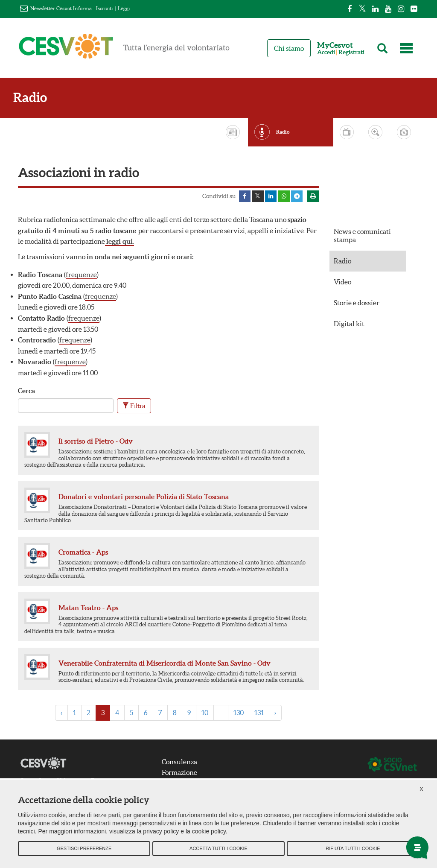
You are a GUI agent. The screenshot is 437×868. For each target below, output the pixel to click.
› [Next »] (275, 713)
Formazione (182, 774)
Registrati (351, 52)
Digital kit (349, 325)
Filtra (134, 407)
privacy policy (161, 834)
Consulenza (182, 763)
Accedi (326, 52)
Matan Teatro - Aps (88, 608)
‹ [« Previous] (61, 713)
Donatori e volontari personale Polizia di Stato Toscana (144, 497)
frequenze (81, 275)
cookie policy (209, 834)
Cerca (26, 392)
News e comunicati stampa (362, 237)
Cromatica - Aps (83, 553)
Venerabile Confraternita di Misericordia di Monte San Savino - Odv (165, 664)
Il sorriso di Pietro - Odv (96, 442)
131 (259, 713)
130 (239, 713)
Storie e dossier (357, 304)
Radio (35, 98)
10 (205, 713)
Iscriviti (104, 8)
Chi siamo (289, 48)
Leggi (124, 8)
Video (342, 283)
